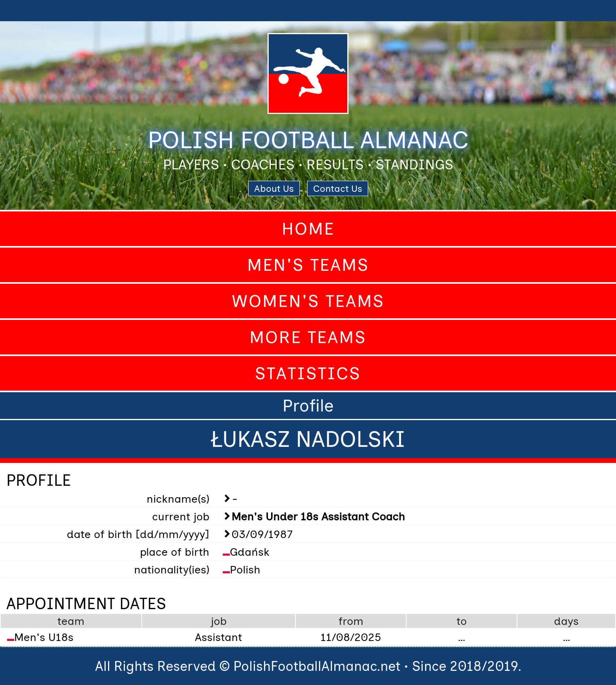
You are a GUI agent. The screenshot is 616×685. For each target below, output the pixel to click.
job (219, 621)
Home (308, 229)
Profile (308, 406)
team (71, 621)
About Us (274, 188)
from (351, 621)
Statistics (308, 373)
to (462, 621)
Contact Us (338, 188)
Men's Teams (308, 265)
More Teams (308, 337)
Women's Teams (308, 301)
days (566, 621)
